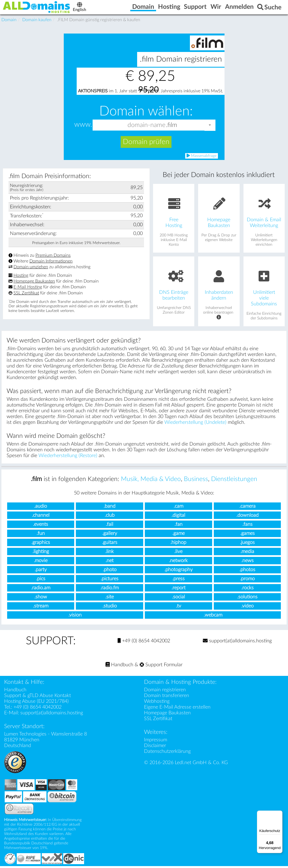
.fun (41, 536)
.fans (247, 526)
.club (110, 517)
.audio (41, 508)
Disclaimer (155, 747)
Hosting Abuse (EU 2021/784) (36, 703)
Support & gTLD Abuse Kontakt (38, 697)
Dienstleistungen (234, 481)
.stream (41, 608)
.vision (75, 617)
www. (83, 127)
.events (41, 526)
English (89, 9)
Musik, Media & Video (151, 481)
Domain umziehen (31, 269)
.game (178, 536)
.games (247, 536)
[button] (210, 127)
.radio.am (41, 590)
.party (41, 572)
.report (178, 590)
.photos (247, 572)
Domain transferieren (167, 697)
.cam (178, 508)
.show (41, 599)
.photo (110, 572)
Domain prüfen (146, 144)
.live (178, 554)
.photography (178, 572)
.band (110, 508)
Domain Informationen (51, 263)
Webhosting (157, 703)
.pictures (110, 581)
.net (110, 563)
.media (247, 554)
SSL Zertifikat (26, 295)
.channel (41, 517)
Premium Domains (53, 257)
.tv (178, 608)
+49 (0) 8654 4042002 (144, 643)
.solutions (247, 599)
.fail (110, 526)
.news (247, 563)
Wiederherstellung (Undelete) (195, 425)
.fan (178, 526)
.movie (41, 563)
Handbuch (119, 667)
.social (178, 599)
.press (178, 581)
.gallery (110, 536)
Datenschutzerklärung (167, 753)
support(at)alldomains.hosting (237, 643)
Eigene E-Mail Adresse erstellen (177, 709)
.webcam (213, 617)
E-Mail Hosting (28, 289)
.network (178, 563)
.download (247, 517)
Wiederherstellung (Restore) (68, 458)
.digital (178, 517)
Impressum (156, 742)
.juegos (247, 545)
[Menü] (279, 814)
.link (110, 554)
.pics (41, 581)
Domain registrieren (165, 692)
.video (247, 608)
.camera (247, 508)
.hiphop (178, 545)
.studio (110, 608)
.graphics (41, 545)
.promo (247, 581)
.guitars (110, 545)
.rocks (247, 590)
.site (110, 599)
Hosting (21, 278)
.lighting (41, 554)
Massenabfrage (202, 158)
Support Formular (161, 667)
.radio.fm (110, 590)
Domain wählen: (146, 113)
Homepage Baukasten (34, 283)
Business (196, 481)
